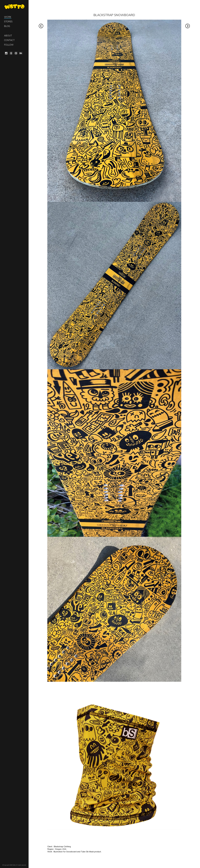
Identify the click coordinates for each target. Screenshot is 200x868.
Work (8, 17)
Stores (8, 21)
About (8, 36)
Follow (9, 45)
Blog (7, 26)
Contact (9, 40)
